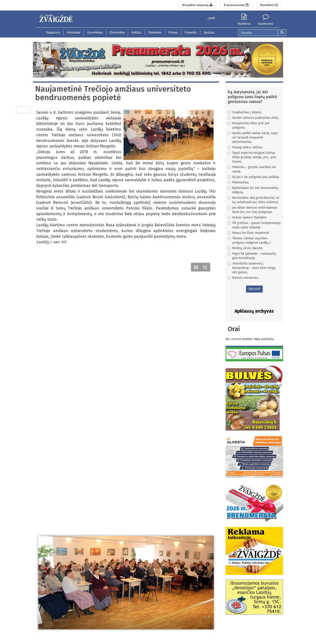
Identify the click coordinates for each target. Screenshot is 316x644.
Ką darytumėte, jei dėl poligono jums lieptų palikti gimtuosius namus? (252, 97)
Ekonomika (117, 32)
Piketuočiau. (238, 182)
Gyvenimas (95, 32)
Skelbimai (244, 24)
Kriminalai (74, 32)
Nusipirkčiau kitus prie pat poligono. (249, 125)
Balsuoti (254, 289)
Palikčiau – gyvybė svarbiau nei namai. (252, 169)
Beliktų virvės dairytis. (245, 248)
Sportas (209, 32)
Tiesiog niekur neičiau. (245, 147)
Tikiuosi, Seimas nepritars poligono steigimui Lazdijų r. (249, 240)
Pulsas (173, 32)
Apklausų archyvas (254, 311)
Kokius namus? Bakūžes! (247, 217)
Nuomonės (266, 24)
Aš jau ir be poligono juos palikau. (254, 177)
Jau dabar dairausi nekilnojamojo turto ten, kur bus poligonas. (253, 210)
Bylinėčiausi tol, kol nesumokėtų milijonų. (253, 190)
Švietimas (155, 32)
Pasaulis (191, 32)
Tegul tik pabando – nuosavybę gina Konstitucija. (252, 256)
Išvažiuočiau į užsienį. (245, 112)
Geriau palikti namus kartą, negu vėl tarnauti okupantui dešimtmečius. (253, 137)
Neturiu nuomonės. (243, 278)
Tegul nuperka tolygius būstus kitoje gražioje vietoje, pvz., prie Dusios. (252, 157)
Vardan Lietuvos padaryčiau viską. (253, 118)
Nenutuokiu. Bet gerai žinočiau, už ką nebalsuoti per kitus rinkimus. (253, 200)
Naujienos (53, 32)
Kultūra (136, 32)
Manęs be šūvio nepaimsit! (248, 233)
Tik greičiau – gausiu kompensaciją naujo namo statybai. (254, 225)
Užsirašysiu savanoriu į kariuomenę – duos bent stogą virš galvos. (252, 268)
